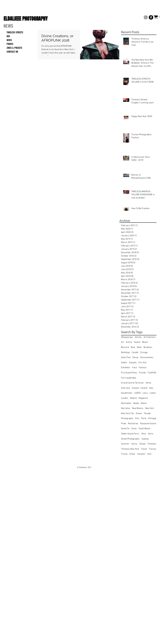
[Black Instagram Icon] (146, 17)
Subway (145, 439)
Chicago (144, 352)
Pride (124, 424)
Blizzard (125, 347)
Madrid (133, 398)
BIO (8, 36)
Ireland (144, 388)
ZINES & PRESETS (14, 48)
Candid (135, 352)
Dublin (124, 363)
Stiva (144, 434)
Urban (132, 454)
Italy (151, 388)
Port (137, 418)
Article (129, 342)
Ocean (139, 413)
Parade (147, 413)
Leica (145, 393)
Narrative (126, 408)
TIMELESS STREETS (15, 32)
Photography (127, 418)
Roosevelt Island (148, 424)
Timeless (152, 444)
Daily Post (126, 357)
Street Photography (130, 439)
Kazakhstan (127, 393)
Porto (144, 418)
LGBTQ (137, 393)
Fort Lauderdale (129, 378)
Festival (143, 368)
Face (134, 368)
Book (139, 347)
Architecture (150, 337)
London (125, 398)
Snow (134, 429)
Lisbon (153, 393)
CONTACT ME (12, 51)
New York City (127, 413)
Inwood (135, 388)
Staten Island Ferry (130, 434)
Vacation (141, 454)
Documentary (147, 357)
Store (150, 434)
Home (148, 383)
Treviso (152, 449)
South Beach (145, 429)
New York (150, 408)
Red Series (133, 424)
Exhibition (126, 368)
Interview (125, 388)
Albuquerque (127, 337)
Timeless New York (130, 449)
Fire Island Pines (129, 373)
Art (122, 342)
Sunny (134, 444)
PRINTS (10, 44)
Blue (133, 347)
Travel (144, 449)
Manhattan (126, 403)
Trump (124, 454)
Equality (133, 363)
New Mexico (138, 408)
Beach (145, 342)
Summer (125, 444)
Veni (149, 454)
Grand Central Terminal (132, 383)
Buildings (125, 352)
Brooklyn (148, 347)
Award (137, 342)
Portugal (152, 418)
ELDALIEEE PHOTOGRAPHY (26, 19)
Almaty (138, 337)
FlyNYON (152, 373)
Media (136, 403)
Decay (135, 357)
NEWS (9, 40)
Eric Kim (143, 363)
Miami (144, 403)
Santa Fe (125, 429)
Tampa (142, 444)
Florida (142, 373)
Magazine (143, 398)
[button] (157, 17)
